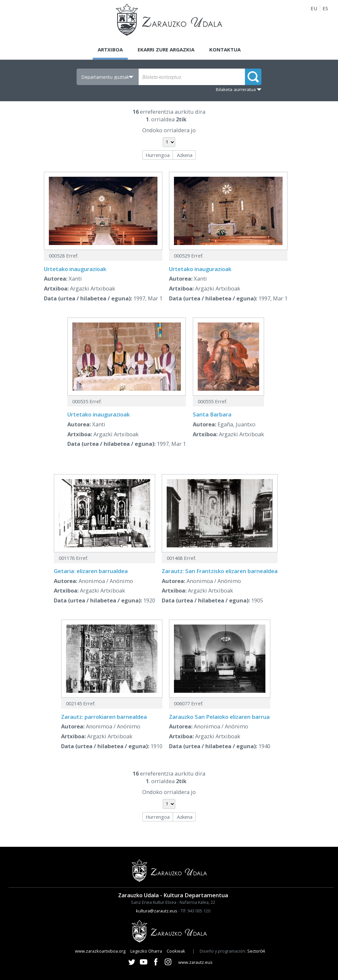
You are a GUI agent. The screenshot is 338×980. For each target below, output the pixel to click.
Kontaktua (225, 49)
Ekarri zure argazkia (166, 49)
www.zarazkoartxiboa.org (100, 951)
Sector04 (256, 951)
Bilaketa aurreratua (236, 89)
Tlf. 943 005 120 (195, 911)
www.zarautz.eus (195, 962)
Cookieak (176, 951)
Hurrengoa (158, 155)
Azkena (185, 155)
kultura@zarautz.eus (157, 911)
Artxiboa (110, 49)
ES (325, 8)
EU (314, 8)
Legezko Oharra (146, 951)
